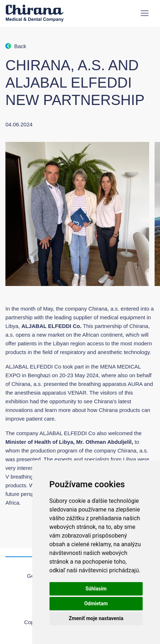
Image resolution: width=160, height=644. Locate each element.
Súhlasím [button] (96, 589)
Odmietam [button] (96, 603)
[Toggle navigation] (145, 13)
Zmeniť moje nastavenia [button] (96, 618)
